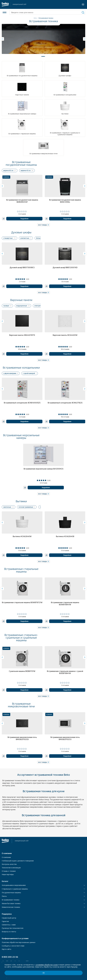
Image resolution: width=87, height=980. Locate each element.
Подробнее (24, 219)
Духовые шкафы (21, 232)
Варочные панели (21, 300)
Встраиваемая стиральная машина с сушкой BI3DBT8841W (65, 672)
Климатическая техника (11, 907)
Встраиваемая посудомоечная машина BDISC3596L (65, 201)
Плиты (4, 896)
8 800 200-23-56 (10, 957)
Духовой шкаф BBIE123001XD (65, 267)
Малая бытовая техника (11, 904)
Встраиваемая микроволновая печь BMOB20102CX (65, 738)
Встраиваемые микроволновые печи (21, 705)
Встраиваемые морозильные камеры (21, 437)
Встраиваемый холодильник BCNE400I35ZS (22, 403)
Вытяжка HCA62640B (65, 536)
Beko (35, 18)
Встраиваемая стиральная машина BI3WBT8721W (22, 602)
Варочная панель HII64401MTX (22, 335)
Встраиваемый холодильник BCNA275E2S (65, 403)
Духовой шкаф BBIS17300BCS (22, 267)
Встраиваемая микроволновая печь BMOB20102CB (22, 738)
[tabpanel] (43, 39)
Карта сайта (6, 949)
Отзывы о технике (9, 871)
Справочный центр (9, 918)
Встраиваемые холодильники (21, 368)
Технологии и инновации (11, 868)
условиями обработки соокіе (47, 965)
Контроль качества (9, 864)
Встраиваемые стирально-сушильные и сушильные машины (21, 638)
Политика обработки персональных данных (19, 942)
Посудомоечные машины (11, 893)
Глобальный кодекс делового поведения (18, 861)
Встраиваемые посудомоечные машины (21, 163)
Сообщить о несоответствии (13, 946)
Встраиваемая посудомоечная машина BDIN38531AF (22, 201)
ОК (44, 973)
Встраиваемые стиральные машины (21, 570)
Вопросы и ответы (9, 932)
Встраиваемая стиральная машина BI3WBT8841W (65, 603)
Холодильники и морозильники (14, 885)
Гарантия (5, 921)
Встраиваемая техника (11, 900)
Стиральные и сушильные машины (15, 889)
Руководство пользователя (13, 928)
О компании (6, 857)
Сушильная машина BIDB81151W (22, 671)
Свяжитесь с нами (9, 925)
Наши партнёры (8, 874)
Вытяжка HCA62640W (22, 536)
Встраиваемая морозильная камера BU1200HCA (43, 469)
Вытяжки (21, 501)
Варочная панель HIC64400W (65, 335)
